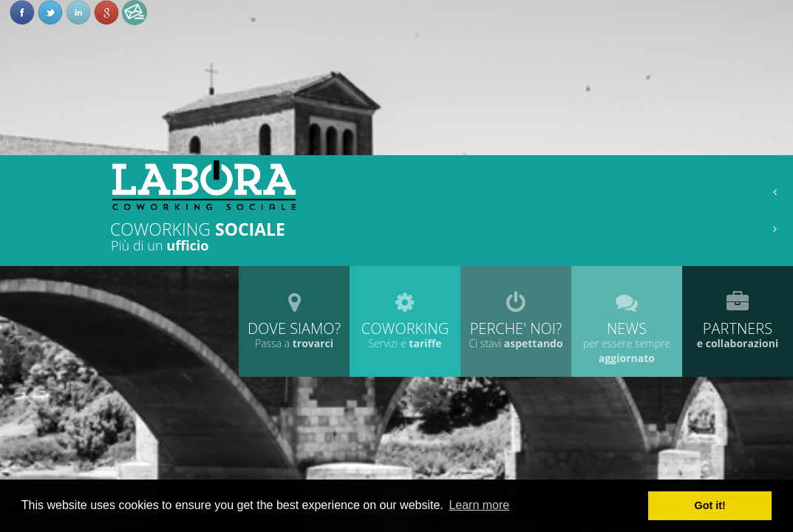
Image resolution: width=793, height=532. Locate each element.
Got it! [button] (710, 505)
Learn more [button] (479, 505)
